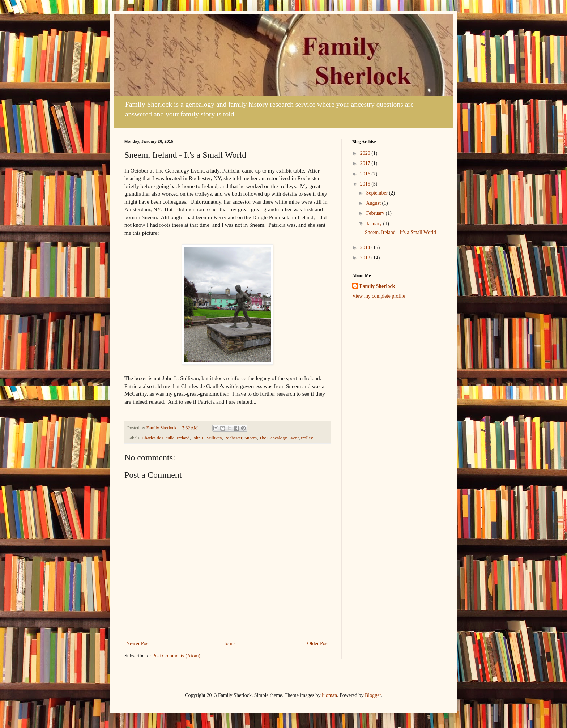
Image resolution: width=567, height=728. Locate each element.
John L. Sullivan (207, 438)
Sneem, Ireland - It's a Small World (400, 232)
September (377, 193)
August (374, 203)
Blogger (373, 695)
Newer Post (138, 644)
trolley (307, 438)
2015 (366, 184)
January (374, 224)
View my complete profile (379, 296)
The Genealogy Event (279, 438)
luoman (329, 695)
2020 (366, 153)
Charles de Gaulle (158, 438)
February (376, 213)
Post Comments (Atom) (176, 656)
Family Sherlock (377, 286)
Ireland (183, 438)
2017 (366, 163)
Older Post (318, 644)
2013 (366, 258)
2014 (366, 248)
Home (229, 644)
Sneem (251, 438)
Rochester (233, 438)
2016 (366, 174)
